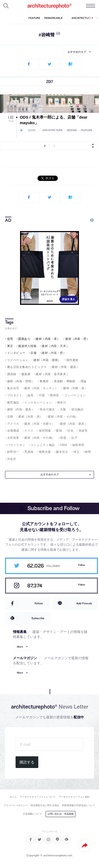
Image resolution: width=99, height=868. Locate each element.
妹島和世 (78, 445)
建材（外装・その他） (63, 416)
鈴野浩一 (13, 452)
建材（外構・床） (75, 388)
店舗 (33, 353)
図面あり (24, 339)
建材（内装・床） (48, 339)
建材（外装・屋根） (47, 360)
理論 (84, 381)
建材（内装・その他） (40, 438)
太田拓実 (13, 438)
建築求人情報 (27, 346)
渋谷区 (12, 459)
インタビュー (16, 353)
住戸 (74, 438)
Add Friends (84, 603)
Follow (82, 565)
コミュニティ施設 (43, 445)
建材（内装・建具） (21, 409)
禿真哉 (29, 452)
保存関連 (45, 431)
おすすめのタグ (77, 52)
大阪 (63, 409)
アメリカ (13, 424)
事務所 (44, 381)
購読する (27, 762)
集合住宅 (13, 388)
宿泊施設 (77, 409)
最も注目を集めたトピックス (27, 367)
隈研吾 (55, 395)
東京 (10, 346)
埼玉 (76, 452)
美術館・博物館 (65, 381)
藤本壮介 (62, 452)
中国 (42, 395)
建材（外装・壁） (54, 353)
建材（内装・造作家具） (52, 374)
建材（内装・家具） (74, 424)
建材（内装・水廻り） (40, 424)
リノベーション (18, 360)
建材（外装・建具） (65, 367)
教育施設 (13, 402)
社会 (70, 431)
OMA (63, 445)
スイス (29, 431)
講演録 (12, 374)
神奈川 (62, 402)
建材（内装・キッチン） (41, 388)
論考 (30, 395)
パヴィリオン (16, 445)
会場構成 (13, 431)
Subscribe (38, 618)
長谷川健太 (47, 409)
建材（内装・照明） (21, 381)
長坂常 (83, 431)
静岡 (88, 452)
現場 (63, 438)
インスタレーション (38, 402)
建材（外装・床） (30, 416)
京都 (10, 416)
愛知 (59, 431)
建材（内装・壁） (77, 339)
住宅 (10, 339)
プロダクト (15, 395)
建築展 (26, 374)
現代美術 (72, 360)
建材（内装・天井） (55, 346)
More (20, 647)
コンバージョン (75, 395)
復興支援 (45, 452)
